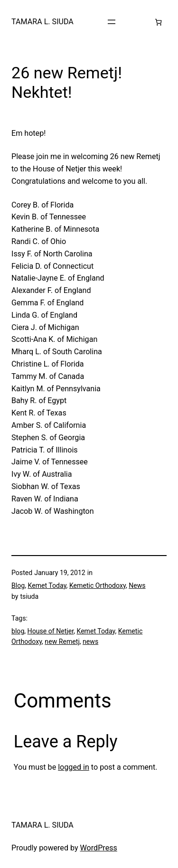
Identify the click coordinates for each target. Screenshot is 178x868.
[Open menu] (112, 22)
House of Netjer (51, 631)
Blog (18, 585)
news (90, 642)
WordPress (99, 848)
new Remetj (62, 642)
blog (18, 631)
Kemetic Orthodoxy (98, 585)
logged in (74, 767)
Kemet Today (47, 585)
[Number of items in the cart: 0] (158, 22)
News (137, 585)
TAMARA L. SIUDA (42, 22)
